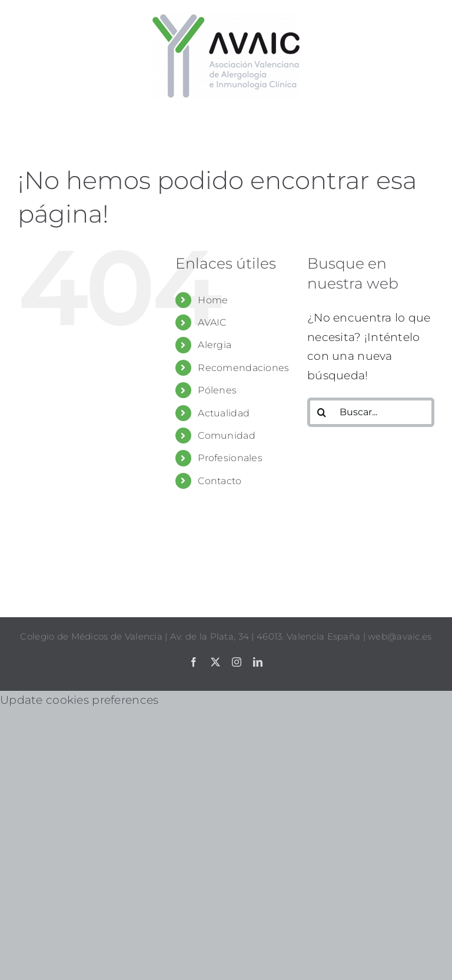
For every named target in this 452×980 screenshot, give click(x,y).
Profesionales (230, 458)
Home (213, 300)
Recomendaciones (243, 368)
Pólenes (217, 390)
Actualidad (224, 413)
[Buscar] (322, 412)
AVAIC (212, 322)
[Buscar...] (371, 412)
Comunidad (227, 436)
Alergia (215, 345)
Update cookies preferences (79, 700)
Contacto (220, 481)
